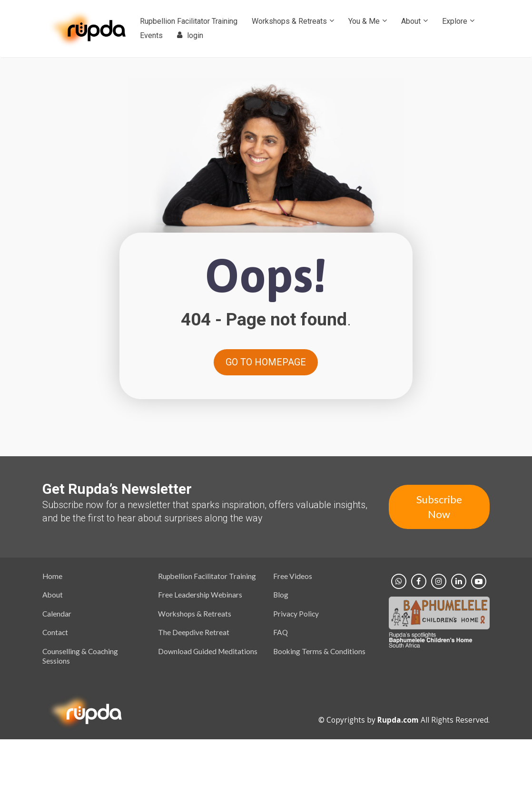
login (190, 35)
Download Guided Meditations (208, 651)
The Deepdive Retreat (194, 632)
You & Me (364, 21)
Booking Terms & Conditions (319, 651)
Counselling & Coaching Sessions (80, 656)
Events (151, 35)
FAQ (281, 632)
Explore (455, 21)
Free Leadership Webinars (200, 595)
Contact (55, 632)
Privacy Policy (296, 614)
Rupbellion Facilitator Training (189, 21)
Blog (281, 595)
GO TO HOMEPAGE (266, 362)
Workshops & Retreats (289, 21)
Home (52, 576)
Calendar (57, 614)
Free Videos (293, 576)
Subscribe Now (439, 507)
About (411, 21)
